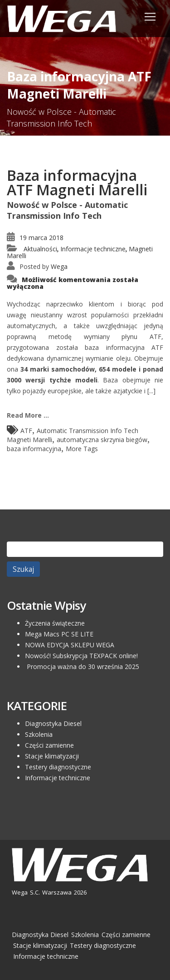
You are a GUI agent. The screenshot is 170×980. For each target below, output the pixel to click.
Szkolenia (39, 734)
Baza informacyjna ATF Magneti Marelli (77, 182)
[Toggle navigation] (150, 17)
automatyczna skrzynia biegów (102, 440)
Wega (59, 266)
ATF (26, 431)
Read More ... (28, 415)
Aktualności (40, 249)
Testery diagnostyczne (58, 767)
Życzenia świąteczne (55, 623)
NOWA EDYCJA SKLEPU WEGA (70, 645)
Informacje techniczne (93, 249)
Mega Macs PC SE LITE (59, 634)
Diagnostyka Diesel (53, 723)
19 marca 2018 (41, 238)
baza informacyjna (34, 449)
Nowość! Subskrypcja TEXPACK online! (81, 656)
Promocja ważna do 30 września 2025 (82, 667)
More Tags (82, 449)
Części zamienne (49, 745)
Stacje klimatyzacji (52, 756)
